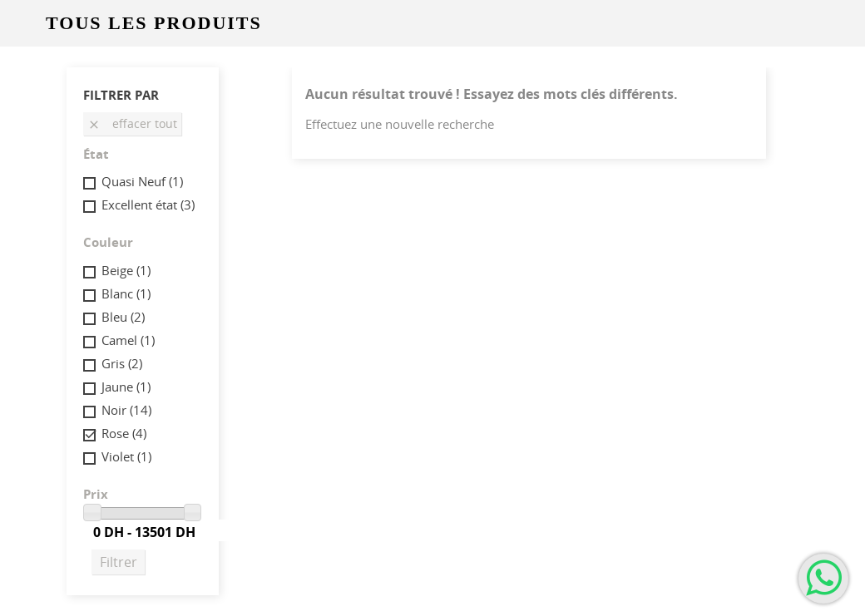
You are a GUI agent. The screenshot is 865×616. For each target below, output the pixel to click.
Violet (126, 456)
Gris (122, 363)
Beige (126, 270)
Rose (124, 433)
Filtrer (119, 562)
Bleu (123, 317)
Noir (126, 410)
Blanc (126, 293)
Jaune (126, 387)
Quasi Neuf (142, 181)
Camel (128, 340)
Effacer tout (132, 123)
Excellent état (148, 205)
